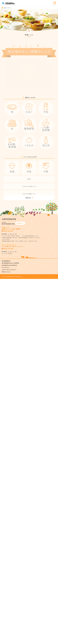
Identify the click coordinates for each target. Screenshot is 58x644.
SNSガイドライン (6, 272)
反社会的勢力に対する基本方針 (9, 265)
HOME (5, 8)
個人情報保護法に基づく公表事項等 (10, 263)
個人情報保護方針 (6, 261)
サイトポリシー (6, 267)
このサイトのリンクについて (9, 269)
